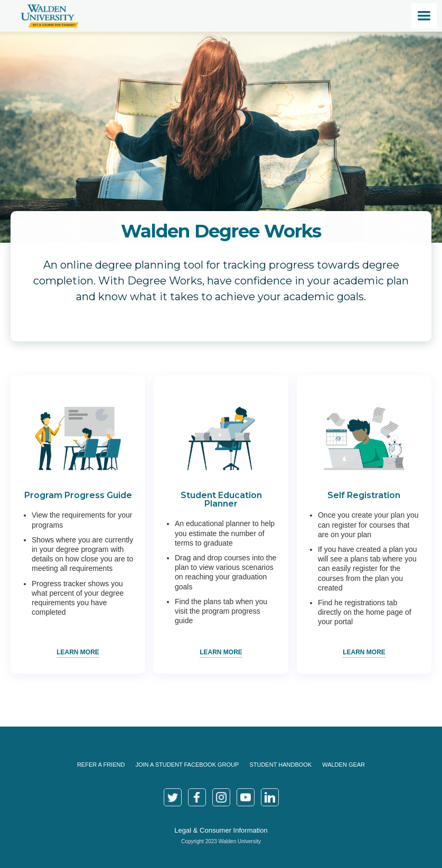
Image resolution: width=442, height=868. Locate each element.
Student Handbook (280, 765)
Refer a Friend (101, 765)
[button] (424, 16)
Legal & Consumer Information (221, 830)
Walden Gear (344, 765)
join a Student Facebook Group (187, 765)
